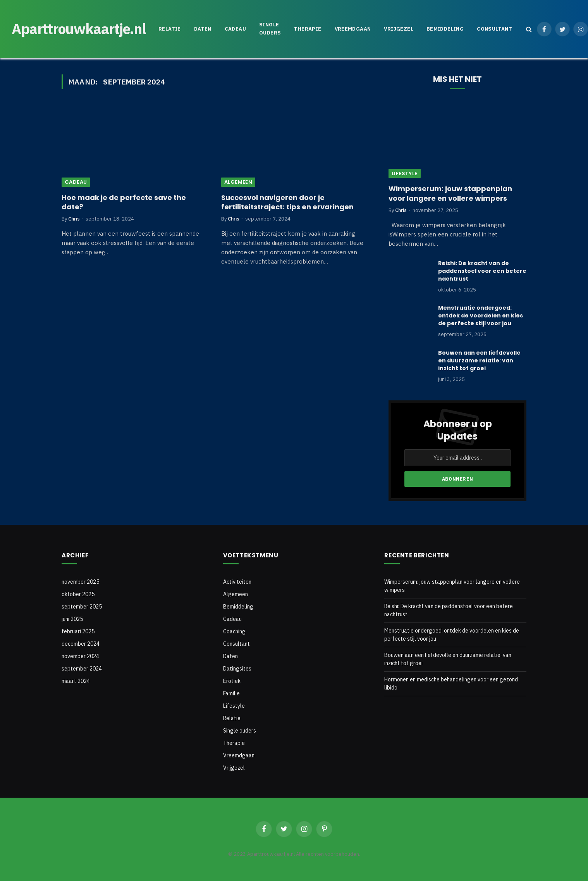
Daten (203, 29)
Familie (231, 693)
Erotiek (232, 681)
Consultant (494, 29)
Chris (74, 219)
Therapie (308, 29)
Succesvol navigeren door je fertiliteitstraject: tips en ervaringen (287, 202)
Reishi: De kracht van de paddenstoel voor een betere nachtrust (482, 271)
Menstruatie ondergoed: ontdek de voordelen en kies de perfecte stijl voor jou (481, 316)
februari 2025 (78, 631)
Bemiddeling (445, 29)
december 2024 (81, 644)
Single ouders (270, 29)
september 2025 (82, 607)
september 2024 (82, 669)
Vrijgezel (399, 29)
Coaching (234, 631)
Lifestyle (405, 173)
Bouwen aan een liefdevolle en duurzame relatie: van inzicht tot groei (479, 360)
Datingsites (237, 669)
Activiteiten (237, 582)
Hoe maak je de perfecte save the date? (124, 202)
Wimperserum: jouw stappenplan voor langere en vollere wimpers (450, 193)
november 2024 (80, 656)
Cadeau (235, 29)
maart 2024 (76, 681)
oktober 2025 (78, 594)
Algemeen (238, 182)
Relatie (170, 29)
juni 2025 (72, 619)
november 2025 (80, 582)
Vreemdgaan (353, 29)
